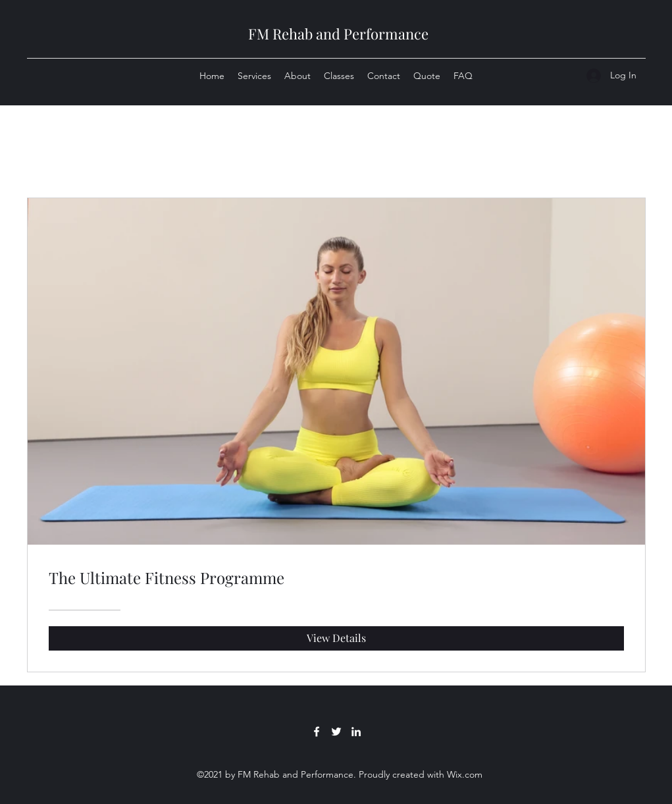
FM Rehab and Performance (338, 34)
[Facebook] (317, 732)
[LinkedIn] (356, 732)
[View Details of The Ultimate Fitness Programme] (336, 638)
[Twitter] (336, 732)
